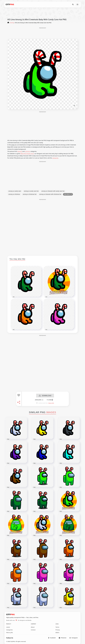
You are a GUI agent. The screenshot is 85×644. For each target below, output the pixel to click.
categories (55, 158)
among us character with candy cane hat (53, 191)
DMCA (57, 633)
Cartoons (28, 151)
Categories (9, 630)
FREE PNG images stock (27, 154)
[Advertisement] (43, 33)
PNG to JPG (10, 633)
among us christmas (14, 194)
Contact (33, 630)
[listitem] (52, 638)
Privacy (58, 630)
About (33, 627)
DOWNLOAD (45, 396)
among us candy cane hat (31, 191)
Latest (8, 627)
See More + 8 (68, 194)
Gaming (20, 151)
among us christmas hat (30, 194)
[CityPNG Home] (10, 4)
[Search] (73, 4)
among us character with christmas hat (50, 194)
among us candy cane (15, 191)
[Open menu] (77, 4)
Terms (57, 627)
